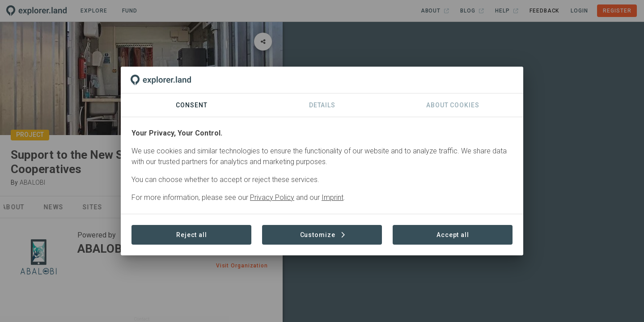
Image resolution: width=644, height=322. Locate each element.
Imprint (333, 197)
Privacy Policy (272, 197)
